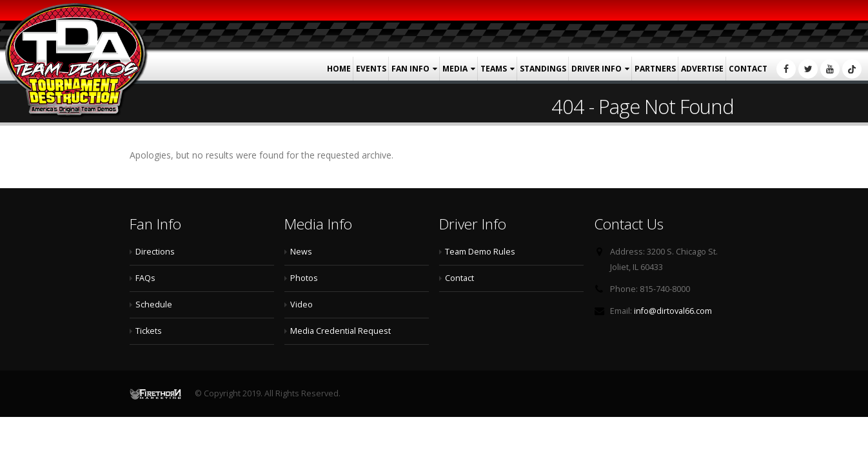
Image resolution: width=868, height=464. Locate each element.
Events (371, 69)
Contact (748, 69)
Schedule (154, 304)
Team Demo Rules (480, 252)
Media (455, 69)
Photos (304, 278)
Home (339, 69)
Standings (543, 69)
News (301, 252)
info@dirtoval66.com (673, 311)
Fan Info (410, 69)
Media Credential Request (340, 331)
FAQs (145, 278)
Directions (155, 252)
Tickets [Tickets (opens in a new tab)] (149, 331)
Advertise (702, 69)
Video (301, 304)
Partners (655, 69)
